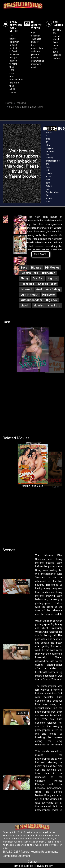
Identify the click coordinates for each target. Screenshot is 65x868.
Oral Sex (38, 278)
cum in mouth (29, 295)
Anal (39, 289)
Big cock (52, 300)
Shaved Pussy (47, 284)
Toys (24, 268)
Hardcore (49, 295)
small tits (54, 305)
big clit (25, 305)
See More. (41, 254)
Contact (32, 862)
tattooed (26, 289)
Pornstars (27, 284)
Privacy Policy (44, 866)
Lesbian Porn (29, 273)
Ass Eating (53, 289)
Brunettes (49, 273)
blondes (39, 305)
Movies (21, 103)
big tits (52, 278)
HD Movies (52, 268)
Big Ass (36, 268)
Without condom (31, 300)
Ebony (25, 278)
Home (9, 103)
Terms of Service (23, 866)
